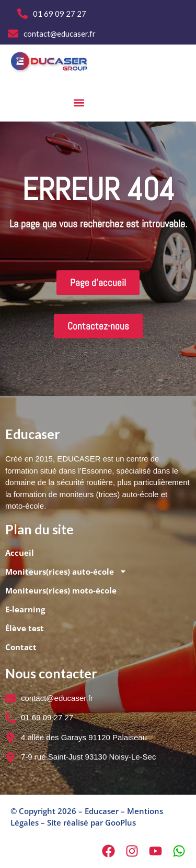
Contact (21, 647)
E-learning (25, 609)
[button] (79, 102)
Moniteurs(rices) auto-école (66, 571)
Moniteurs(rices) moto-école (61, 590)
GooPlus (120, 822)
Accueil (20, 553)
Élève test (25, 628)
